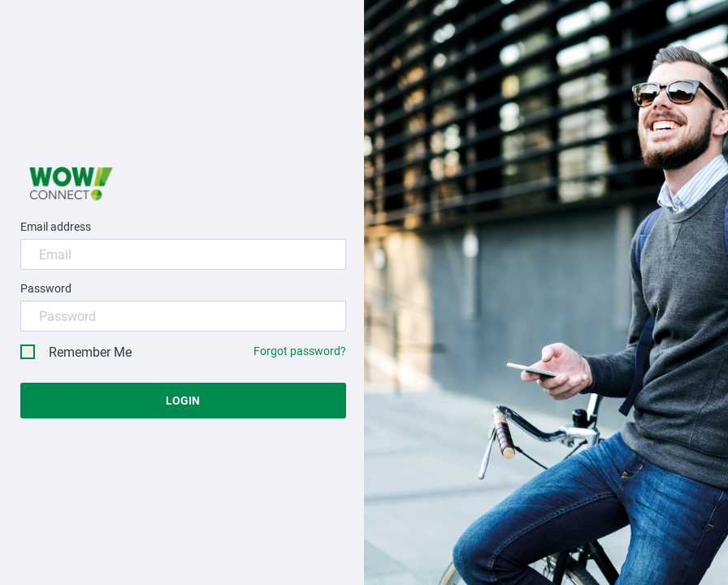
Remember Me (76, 352)
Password (46, 288)
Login (183, 401)
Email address (56, 227)
